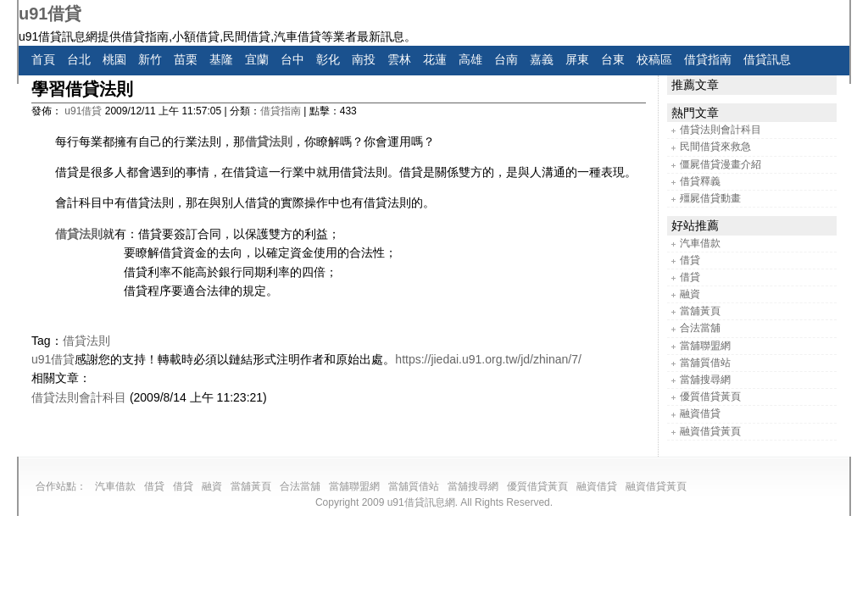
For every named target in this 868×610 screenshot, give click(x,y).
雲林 (399, 59)
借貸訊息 (767, 59)
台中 (292, 59)
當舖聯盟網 (705, 346)
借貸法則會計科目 (79, 397)
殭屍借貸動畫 (710, 198)
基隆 (221, 59)
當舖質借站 (705, 363)
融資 (690, 294)
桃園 (114, 59)
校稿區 (654, 59)
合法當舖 (700, 328)
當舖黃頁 (700, 311)
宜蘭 (257, 59)
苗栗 (186, 59)
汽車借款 (700, 243)
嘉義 (542, 59)
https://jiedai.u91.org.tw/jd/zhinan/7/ (488, 359)
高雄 (470, 59)
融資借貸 (700, 413)
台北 (79, 59)
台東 (613, 59)
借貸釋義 (700, 181)
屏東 (577, 59)
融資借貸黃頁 (710, 431)
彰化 (328, 59)
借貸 (690, 260)
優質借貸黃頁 (710, 396)
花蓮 (435, 59)
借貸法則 (269, 141)
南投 (364, 59)
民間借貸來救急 (715, 147)
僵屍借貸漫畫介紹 (721, 164)
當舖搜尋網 (705, 380)
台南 (506, 59)
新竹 (150, 59)
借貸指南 (708, 59)
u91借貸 (50, 14)
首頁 (43, 59)
